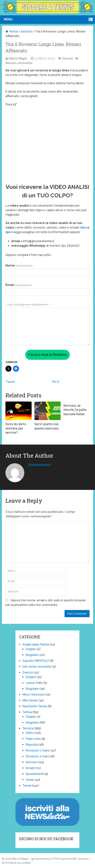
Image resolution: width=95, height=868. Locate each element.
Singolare (32, 655)
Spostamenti (35, 774)
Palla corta (33, 739)
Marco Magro (18, 58)
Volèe (30, 780)
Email (18, 285)
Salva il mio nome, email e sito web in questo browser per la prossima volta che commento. (46, 603)
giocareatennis (39, 465)
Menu (8, 19)
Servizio (26, 31)
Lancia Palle (34, 683)
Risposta (32, 745)
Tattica (27, 712)
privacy (83, 859)
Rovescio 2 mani (37, 756)
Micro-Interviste (33, 695)
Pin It (56, 382)
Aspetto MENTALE (36, 661)
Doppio (31, 649)
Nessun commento (19, 63)
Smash (30, 768)
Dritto (30, 733)
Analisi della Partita (36, 644)
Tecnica (28, 728)
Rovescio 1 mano (38, 750)
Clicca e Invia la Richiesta (47, 355)
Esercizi (28, 672)
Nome (19, 265)
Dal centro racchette (37, 667)
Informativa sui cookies (16, 863)
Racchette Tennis (35, 706)
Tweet (10, 382)
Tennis (27, 786)
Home (12, 31)
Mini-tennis (30, 700)
